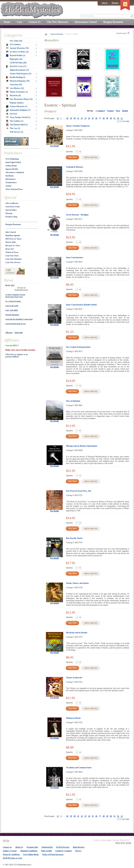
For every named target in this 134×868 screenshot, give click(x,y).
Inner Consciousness (75, 257)
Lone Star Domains (14, 259)
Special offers (11, 210)
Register (115, 3)
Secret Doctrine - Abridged (77, 215)
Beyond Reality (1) (16, 55)
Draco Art (10, 249)
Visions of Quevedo (74, 678)
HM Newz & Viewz (13, 239)
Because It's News (13, 246)
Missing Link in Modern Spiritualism (82, 446)
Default (125, 111)
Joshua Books (11, 166)
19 (71, 118)
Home (7, 22)
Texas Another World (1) (18, 117)
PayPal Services (63, 847)
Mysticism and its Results (77, 633)
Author (9, 186)
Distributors (11, 179)
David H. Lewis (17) (16, 66)
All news (9, 333)
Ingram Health (12, 169)
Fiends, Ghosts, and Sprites (77, 583)
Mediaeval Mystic (73, 718)
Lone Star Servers (13, 262)
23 (85, 118)
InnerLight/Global (13, 162)
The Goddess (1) (15, 121)
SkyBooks (10, 176)
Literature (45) (16, 85)
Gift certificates (12, 203)
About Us (19, 847)
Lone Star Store (12, 256)
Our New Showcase (58, 22)
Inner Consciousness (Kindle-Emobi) (81, 305)
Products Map (11, 217)
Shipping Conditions (29, 851)
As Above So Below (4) (17, 52)
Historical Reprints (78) (18, 81)
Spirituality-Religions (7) (18, 110)
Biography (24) (16, 59)
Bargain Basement (13, 224)
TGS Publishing (12, 159)
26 (96, 118)
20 (75, 118)
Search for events (13, 207)
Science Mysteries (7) (17, 107)
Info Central (11, 232)
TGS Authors (14, 45)
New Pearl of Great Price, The (79, 491)
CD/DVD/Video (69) (18, 63)
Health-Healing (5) (16, 77)
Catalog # (101, 111)
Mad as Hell (10, 242)
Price (118, 111)
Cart (19, 22)
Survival (12, 114)
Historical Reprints (57, 34)
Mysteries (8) (13, 96)
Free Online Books (31, 854)
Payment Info (32, 847)
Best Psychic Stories (74, 538)
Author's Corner (10, 851)
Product (110, 111)
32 (118, 118)
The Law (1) (13, 128)
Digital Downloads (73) (19, 70)
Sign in (105, 3)
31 (114, 118)
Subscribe (19, 333)
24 (89, 118)
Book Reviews (79, 847)
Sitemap (9, 213)
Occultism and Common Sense (79, 768)
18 (67, 118)
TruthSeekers (11, 183)
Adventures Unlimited (15, 172)
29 (107, 118)
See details (55, 146)
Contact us (7, 847)
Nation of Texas (12, 252)
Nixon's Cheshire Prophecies (78, 126)
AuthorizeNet (47, 847)
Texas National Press (14, 189)
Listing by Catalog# (63, 851)
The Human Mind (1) (17, 125)
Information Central (86, 22)
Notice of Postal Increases (53, 854)
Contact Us (35, 22)
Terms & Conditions (11, 854)
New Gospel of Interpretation (78, 347)
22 (82, 118)
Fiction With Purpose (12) (21, 74)
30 (111, 118)
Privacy (78, 851)
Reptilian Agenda (13, 235)
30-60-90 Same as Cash (12, 858)
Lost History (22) (15, 88)
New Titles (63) (16, 41)
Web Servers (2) (16, 132)
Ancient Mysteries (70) (17, 48)
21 (78, 118)
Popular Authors (17, 103)
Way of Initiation (73, 401)
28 (104, 118)
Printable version (121, 33)
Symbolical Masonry (75, 167)
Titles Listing (46, 851)
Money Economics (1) (17, 92)
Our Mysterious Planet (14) (19, 99)
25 (93, 118)
